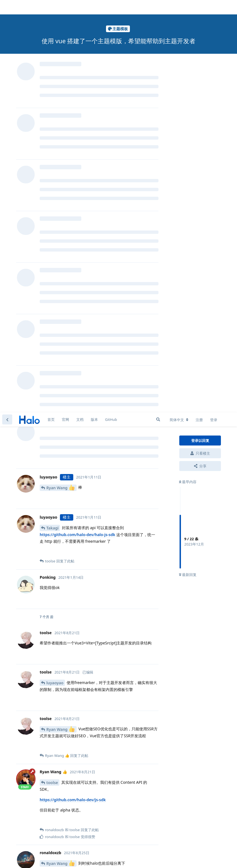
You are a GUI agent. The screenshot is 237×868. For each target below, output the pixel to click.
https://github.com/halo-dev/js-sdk (73, 387)
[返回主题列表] (7, 7)
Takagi (52, 116)
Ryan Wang (60, 75)
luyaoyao (55, 271)
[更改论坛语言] (179, 7)
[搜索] (158, 7)
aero (51, 667)
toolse (52, 370)
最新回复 (188, 163)
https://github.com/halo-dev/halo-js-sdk (77, 122)
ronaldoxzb (57, 498)
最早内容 (188, 70)
